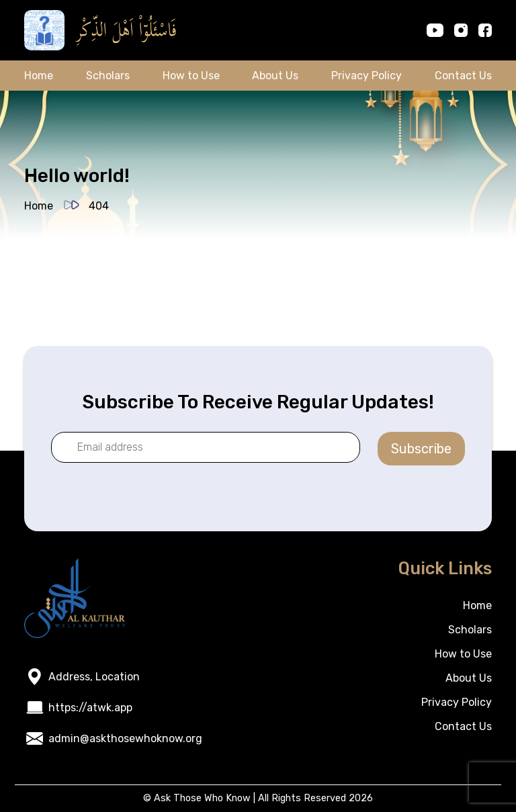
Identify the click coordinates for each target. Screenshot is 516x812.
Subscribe (421, 449)
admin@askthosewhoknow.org (125, 738)
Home (39, 76)
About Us (275, 76)
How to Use (191, 76)
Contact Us (463, 76)
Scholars (108, 76)
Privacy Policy (367, 76)
